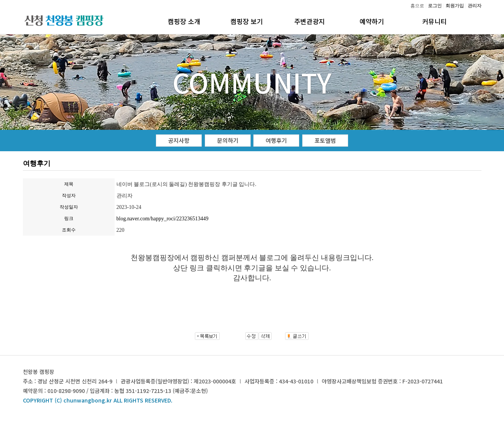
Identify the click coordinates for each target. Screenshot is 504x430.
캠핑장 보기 (247, 21)
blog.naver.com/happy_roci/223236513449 (163, 219)
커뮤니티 (434, 21)
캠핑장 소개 (184, 21)
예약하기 (372, 21)
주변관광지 (310, 21)
